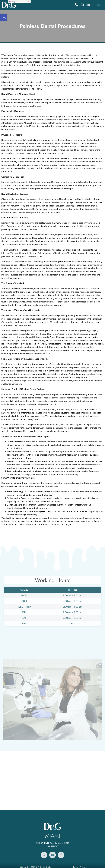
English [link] (13, 2)
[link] (4, 17)
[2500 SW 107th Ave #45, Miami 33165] (52, 780)
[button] (99, 5)
